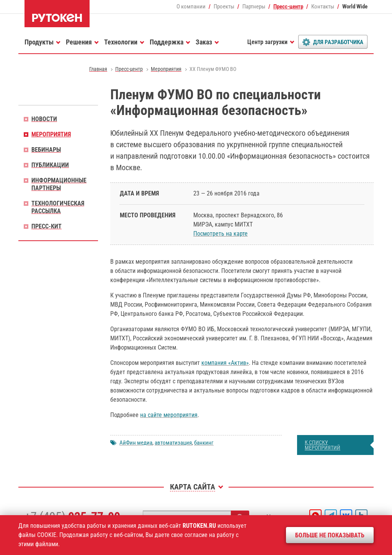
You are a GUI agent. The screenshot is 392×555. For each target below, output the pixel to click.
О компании (191, 7)
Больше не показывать (330, 535)
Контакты (323, 7)
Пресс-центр (288, 7)
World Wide (355, 7)
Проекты (224, 7)
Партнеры (254, 7)
